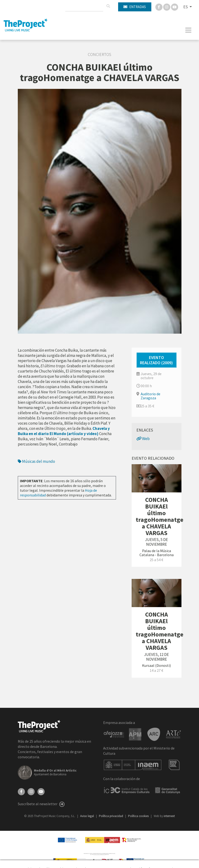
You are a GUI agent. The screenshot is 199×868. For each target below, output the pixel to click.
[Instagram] (167, 7)
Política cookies (139, 816)
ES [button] (186, 7)
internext (169, 816)
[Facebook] (159, 7)
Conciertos (99, 55)
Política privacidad (111, 816)
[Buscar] (108, 6)
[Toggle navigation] (188, 30)
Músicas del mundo (36, 461)
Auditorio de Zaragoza (150, 396)
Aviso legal (87, 816)
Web (143, 439)
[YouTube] (41, 791)
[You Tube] (175, 7)
